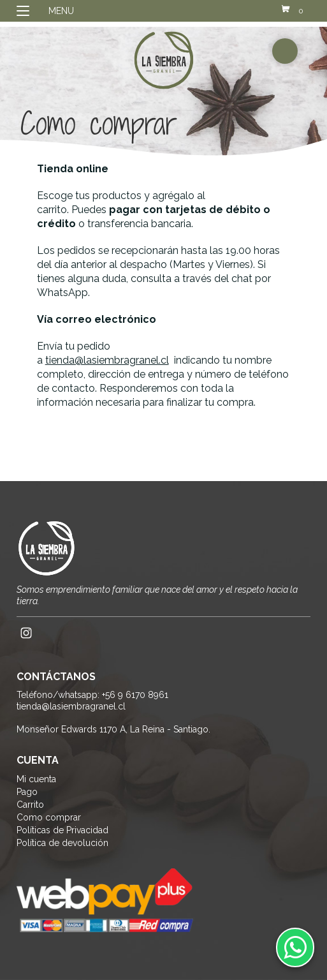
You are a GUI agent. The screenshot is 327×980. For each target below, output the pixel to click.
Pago (27, 792)
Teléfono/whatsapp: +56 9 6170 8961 (92, 695)
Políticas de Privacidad (62, 830)
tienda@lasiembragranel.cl (107, 360)
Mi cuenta (36, 779)
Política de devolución (62, 843)
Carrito (30, 805)
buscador (285, 51)
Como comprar (49, 817)
